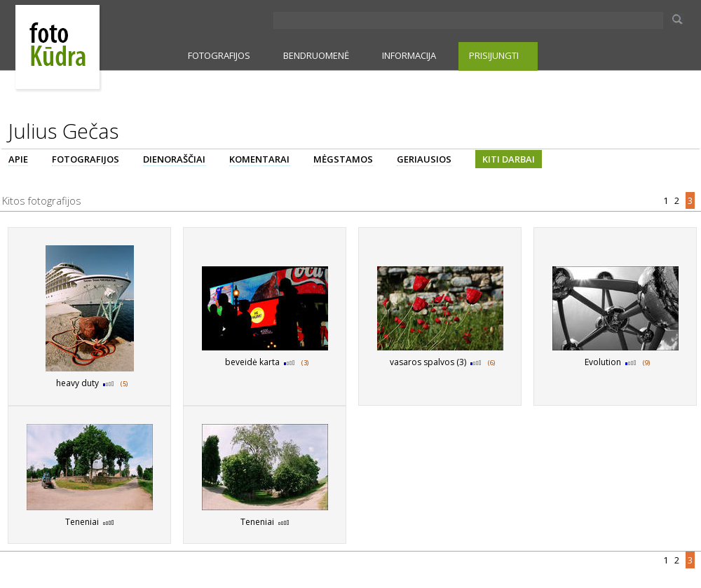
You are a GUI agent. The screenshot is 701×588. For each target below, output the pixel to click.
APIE (18, 159)
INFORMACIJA (409, 55)
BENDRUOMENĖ (316, 55)
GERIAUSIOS (424, 159)
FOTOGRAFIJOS (219, 55)
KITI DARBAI (509, 159)
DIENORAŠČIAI (174, 159)
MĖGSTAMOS (343, 159)
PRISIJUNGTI (494, 55)
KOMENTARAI (259, 159)
